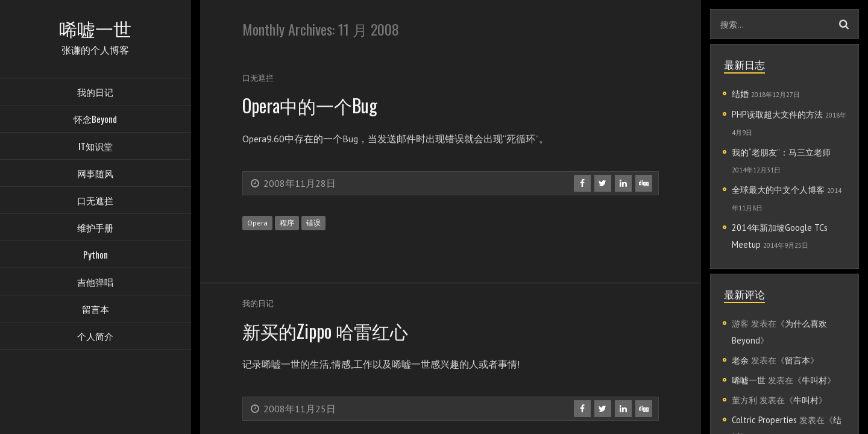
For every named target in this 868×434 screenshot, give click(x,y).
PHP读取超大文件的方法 (777, 114)
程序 (287, 223)
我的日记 (95, 93)
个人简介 (95, 338)
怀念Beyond (95, 121)
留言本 (96, 310)
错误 (313, 223)
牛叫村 (814, 380)
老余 (740, 360)
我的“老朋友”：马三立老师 (781, 152)
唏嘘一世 (749, 380)
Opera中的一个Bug (316, 105)
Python (96, 256)
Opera (257, 223)
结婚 (740, 94)
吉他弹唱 (95, 283)
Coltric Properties (764, 420)
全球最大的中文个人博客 (778, 190)
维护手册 (95, 229)
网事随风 (95, 175)
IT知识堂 (96, 148)
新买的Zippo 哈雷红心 (330, 330)
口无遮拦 (95, 202)
